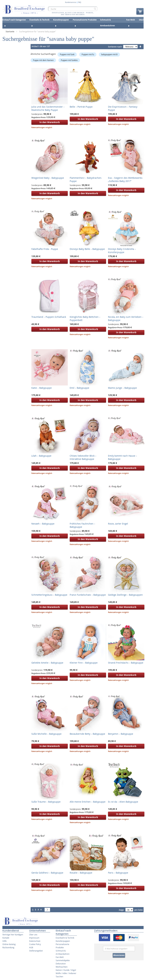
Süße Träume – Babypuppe (46, 802)
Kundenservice (71, 2)
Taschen (59, 976)
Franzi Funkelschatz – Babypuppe (88, 595)
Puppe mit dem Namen (43, 60)
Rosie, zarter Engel (118, 524)
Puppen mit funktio (69, 60)
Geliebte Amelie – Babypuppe (47, 663)
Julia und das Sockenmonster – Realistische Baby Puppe (48, 108)
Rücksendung (8, 947)
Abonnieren (119, 955)
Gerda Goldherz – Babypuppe (47, 873)
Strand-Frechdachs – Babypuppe (126, 663)
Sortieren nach (115, 47)
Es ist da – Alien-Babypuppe (123, 802)
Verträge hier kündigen (13, 935)
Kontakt (6, 938)
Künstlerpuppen (63, 941)
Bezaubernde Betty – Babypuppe (87, 734)
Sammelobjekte (63, 960)
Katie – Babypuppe (42, 388)
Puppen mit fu (88, 54)
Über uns (33, 935)
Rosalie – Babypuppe (81, 873)
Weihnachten (62, 967)
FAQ (80, 2)
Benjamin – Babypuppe (121, 734)
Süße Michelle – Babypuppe (46, 734)
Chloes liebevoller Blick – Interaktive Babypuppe (83, 457)
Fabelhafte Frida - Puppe (45, 249)
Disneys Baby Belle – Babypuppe (87, 249)
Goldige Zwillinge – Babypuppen (125, 595)
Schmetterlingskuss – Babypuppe (49, 595)
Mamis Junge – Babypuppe (122, 388)
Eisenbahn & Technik (65, 938)
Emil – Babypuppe (79, 388)
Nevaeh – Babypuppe (43, 524)
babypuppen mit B (109, 54)
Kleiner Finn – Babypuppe (84, 663)
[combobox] (73, 9)
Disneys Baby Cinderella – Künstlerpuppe (122, 251)
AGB (31, 947)
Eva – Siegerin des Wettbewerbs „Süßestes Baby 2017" (125, 179)
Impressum (34, 938)
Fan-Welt (60, 957)
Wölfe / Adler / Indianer (66, 973)
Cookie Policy (35, 944)
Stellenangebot (36, 951)
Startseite (10, 31)
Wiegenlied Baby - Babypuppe (48, 178)
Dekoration (61, 964)
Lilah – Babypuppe (41, 456)
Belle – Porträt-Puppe (81, 107)
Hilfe (5, 941)
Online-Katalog (9, 944)
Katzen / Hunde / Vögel (66, 970)
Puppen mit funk (67, 54)
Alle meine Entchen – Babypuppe (88, 802)
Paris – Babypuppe (118, 873)
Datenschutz (35, 941)
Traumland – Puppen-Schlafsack (49, 317)
